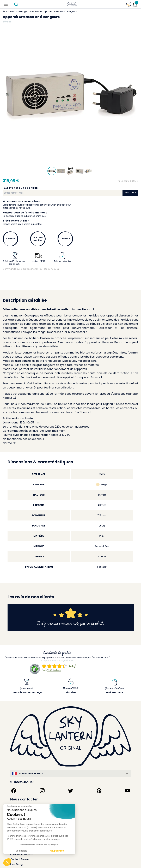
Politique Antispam (21, 854)
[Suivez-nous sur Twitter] (71, 791)
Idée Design (17, 864)
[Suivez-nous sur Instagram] (42, 791)
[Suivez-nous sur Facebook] (14, 791)
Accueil (10, 11)
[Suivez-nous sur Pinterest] (99, 791)
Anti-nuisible (35, 11)
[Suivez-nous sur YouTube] (127, 791)
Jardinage (21, 11)
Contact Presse (20, 859)
